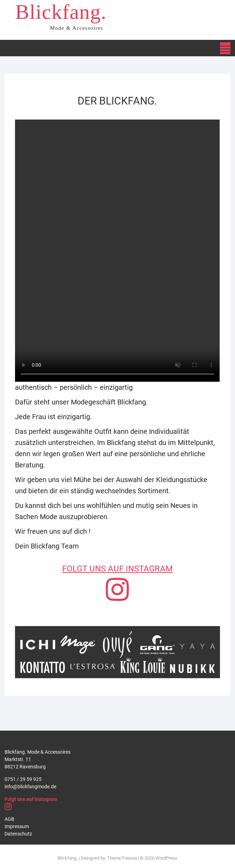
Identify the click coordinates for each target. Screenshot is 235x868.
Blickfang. (61, 12)
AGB (9, 819)
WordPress (166, 858)
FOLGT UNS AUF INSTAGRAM (117, 569)
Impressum (17, 826)
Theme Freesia (122, 858)
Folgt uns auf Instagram (31, 799)
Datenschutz (18, 834)
